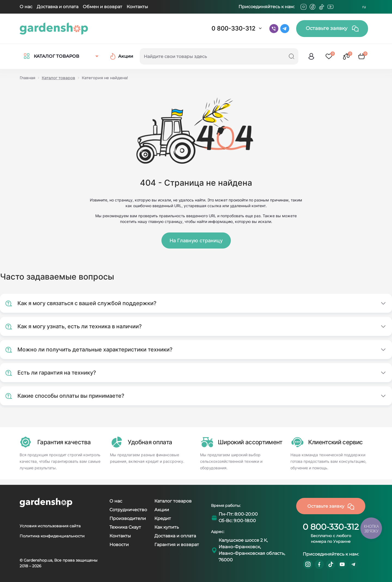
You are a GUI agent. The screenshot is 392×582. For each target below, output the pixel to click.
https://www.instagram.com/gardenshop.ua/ (308, 564)
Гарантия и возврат (177, 545)
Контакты (137, 7)
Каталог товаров (58, 78)
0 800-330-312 (234, 28)
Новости (119, 545)
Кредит (163, 518)
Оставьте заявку (332, 29)
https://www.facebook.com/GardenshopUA (319, 564)
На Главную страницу (196, 241)
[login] (311, 56)
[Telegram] (339, 7)
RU (364, 7)
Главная (27, 78)
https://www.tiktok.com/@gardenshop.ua (331, 564)
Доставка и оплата (58, 7)
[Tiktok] (321, 7)
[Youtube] (330, 7)
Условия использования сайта (50, 526)
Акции (162, 510)
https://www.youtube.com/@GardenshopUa (342, 564)
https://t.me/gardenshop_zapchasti (354, 564)
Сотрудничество (128, 510)
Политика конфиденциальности (52, 536)
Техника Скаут (125, 527)
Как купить (167, 527)
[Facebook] (313, 7)
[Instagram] (304, 7)
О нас (26, 7)
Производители (128, 518)
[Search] (292, 56)
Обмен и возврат (102, 7)
